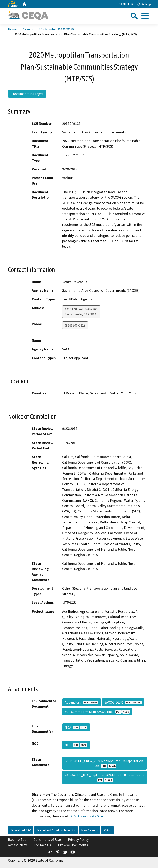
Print (107, 830)
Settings (144, 4)
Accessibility (17, 845)
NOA (76, 727)
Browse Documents (73, 845)
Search (28, 29)
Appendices (82, 702)
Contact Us (126, 4)
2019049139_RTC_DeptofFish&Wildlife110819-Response (105, 777)
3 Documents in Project (27, 94)
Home (12, 29)
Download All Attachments (56, 830)
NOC (76, 745)
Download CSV (21, 830)
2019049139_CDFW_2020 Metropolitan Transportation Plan (105, 763)
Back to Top (17, 840)
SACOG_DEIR (123, 702)
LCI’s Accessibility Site (86, 816)
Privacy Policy (78, 840)
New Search (89, 830)
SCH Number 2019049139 (56, 29)
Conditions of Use (47, 840)
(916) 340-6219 (75, 325)
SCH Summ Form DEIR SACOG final (97, 712)
